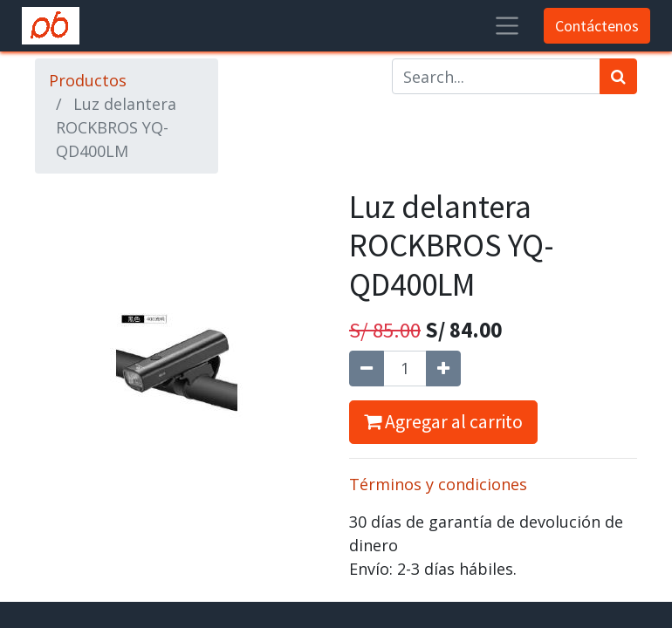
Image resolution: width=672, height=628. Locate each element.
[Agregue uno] (443, 369)
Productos (88, 80)
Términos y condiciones (438, 484)
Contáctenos (597, 26)
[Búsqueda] (618, 76)
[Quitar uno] (367, 369)
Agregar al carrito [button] (443, 422)
